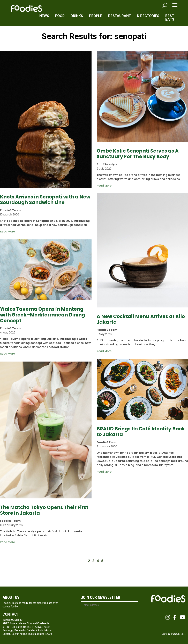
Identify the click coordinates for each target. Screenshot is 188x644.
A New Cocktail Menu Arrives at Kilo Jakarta (141, 319)
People (96, 16)
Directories (148, 16)
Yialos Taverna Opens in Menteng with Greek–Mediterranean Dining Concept (43, 315)
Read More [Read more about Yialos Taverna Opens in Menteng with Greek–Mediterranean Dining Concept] (7, 354)
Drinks (77, 16)
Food (60, 16)
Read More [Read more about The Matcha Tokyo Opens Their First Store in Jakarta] (7, 542)
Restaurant (120, 16)
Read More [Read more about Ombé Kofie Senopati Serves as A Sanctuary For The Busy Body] (104, 186)
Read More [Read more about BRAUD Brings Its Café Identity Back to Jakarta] (104, 472)
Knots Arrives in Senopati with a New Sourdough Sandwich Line (45, 200)
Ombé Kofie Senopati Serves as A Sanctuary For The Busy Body (138, 154)
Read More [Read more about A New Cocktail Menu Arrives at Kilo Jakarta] (104, 351)
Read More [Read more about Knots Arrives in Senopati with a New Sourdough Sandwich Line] (7, 232)
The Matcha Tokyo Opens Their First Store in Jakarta (44, 510)
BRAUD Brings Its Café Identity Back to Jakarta (141, 432)
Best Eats (170, 18)
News (44, 16)
